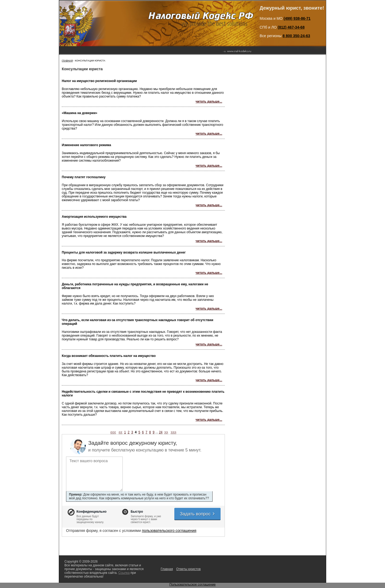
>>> (174, 432)
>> (166, 432)
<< (121, 432)
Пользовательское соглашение (193, 585)
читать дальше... (209, 102)
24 (161, 432)
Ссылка (124, 573)
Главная (67, 61)
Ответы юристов (188, 569)
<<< (113, 432)
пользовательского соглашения (169, 531)
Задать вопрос (198, 514)
